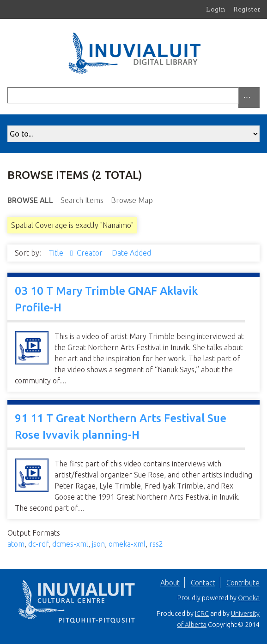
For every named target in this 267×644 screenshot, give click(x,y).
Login (216, 9)
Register (247, 9)
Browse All (30, 200)
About (170, 583)
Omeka (249, 598)
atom (16, 544)
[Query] (133, 95)
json (98, 544)
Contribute (243, 583)
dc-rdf (38, 544)
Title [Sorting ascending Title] (57, 253)
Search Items (82, 200)
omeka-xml (127, 544)
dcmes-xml (70, 544)
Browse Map (132, 200)
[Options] (249, 98)
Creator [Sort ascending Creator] (91, 253)
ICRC (202, 614)
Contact (203, 583)
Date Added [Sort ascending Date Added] (131, 253)
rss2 (156, 544)
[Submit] (257, 95)
